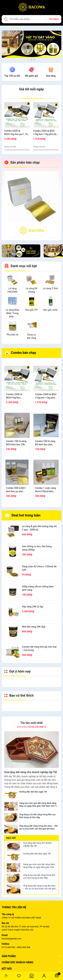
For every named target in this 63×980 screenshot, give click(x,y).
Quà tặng (51, 76)
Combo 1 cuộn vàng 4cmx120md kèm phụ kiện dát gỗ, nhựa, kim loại (46, 490)
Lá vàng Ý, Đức (51, 288)
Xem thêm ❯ (31, 727)
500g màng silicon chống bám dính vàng (38, 588)
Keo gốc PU (31, 310)
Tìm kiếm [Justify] (54, 19)
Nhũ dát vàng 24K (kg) (34, 627)
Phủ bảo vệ (13, 335)
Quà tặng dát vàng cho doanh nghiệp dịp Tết (37, 844)
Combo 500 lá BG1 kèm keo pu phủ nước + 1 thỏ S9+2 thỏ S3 (16, 490)
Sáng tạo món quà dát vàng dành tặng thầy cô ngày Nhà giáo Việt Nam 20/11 (39, 866)
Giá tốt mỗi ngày (31, 89)
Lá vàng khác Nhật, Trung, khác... (12, 313)
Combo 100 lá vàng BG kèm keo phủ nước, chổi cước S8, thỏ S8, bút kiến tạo (45, 443)
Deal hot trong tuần (23, 515)
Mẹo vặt (11, 838)
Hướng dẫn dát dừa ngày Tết (37, 854)
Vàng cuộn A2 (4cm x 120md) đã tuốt (39, 568)
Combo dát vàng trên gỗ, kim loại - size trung (39, 648)
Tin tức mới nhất (32, 723)
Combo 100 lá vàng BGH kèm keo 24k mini (16, 443)
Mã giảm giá (32, 76)
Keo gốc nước (51, 310)
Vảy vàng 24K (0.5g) (33, 607)
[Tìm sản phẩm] (32, 19)
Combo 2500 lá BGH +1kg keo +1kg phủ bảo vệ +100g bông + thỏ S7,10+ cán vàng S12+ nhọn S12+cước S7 (45, 133)
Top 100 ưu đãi (12, 76)
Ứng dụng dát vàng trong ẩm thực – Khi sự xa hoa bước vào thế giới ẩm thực (39, 887)
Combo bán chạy (21, 353)
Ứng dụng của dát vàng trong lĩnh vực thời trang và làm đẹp (39, 876)
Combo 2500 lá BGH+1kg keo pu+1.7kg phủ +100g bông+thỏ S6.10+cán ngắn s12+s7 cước (17, 133)
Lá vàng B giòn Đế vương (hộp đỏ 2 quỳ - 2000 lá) (39, 528)
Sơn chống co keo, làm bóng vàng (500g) (37, 548)
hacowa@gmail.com (12, 939)
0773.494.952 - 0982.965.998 (16, 947)
